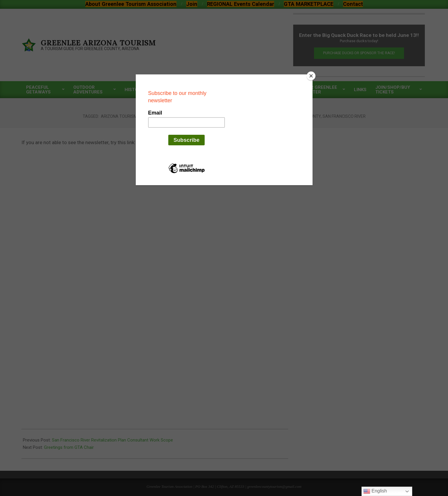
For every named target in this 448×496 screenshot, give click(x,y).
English (375, 491)
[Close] (311, 76)
